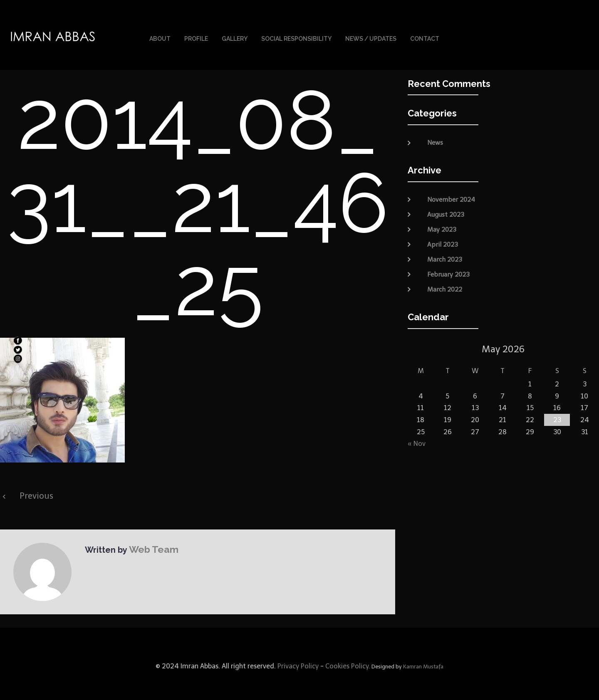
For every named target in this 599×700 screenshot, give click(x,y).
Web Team (150, 544)
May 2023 (442, 225)
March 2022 (445, 284)
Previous (36, 491)
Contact (425, 37)
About (160, 37)
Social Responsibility (296, 37)
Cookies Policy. (348, 662)
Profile (196, 37)
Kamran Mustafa (423, 662)
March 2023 (445, 255)
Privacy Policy (297, 662)
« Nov (417, 439)
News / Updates (371, 37)
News (435, 138)
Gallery (235, 37)
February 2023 (448, 270)
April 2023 (443, 240)
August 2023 (446, 210)
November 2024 (451, 195)
